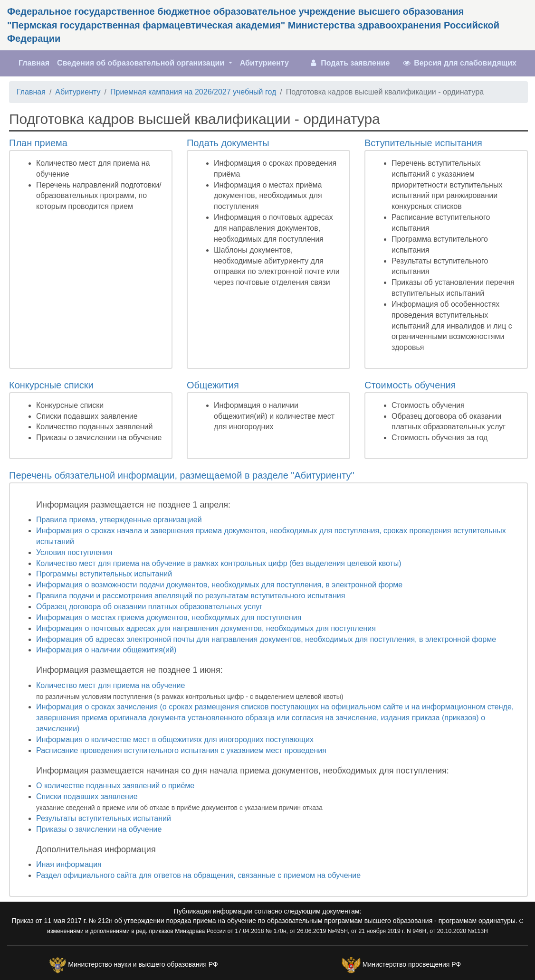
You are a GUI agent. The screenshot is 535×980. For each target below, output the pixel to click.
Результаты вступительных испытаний (104, 818)
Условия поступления (74, 552)
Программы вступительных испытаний (104, 574)
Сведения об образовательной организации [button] (142, 63)
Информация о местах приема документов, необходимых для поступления (169, 617)
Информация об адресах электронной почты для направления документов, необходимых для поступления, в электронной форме (266, 639)
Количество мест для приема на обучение (110, 685)
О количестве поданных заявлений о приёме (115, 786)
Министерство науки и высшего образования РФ (143, 964)
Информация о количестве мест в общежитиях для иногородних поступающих (175, 740)
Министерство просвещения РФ (412, 964)
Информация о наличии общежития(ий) (106, 650)
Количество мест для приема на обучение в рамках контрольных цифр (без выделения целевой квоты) (219, 563)
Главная (36, 62)
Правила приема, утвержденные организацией (119, 520)
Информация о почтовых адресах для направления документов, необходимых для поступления (206, 628)
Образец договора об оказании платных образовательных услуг (149, 607)
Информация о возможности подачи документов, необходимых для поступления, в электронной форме (219, 585)
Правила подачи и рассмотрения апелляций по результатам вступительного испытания (191, 596)
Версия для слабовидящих (459, 63)
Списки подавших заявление (87, 796)
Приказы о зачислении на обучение (99, 829)
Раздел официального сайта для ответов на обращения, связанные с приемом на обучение (198, 875)
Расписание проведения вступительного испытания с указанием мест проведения (181, 750)
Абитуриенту (264, 63)
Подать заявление (349, 63)
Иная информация (69, 864)
